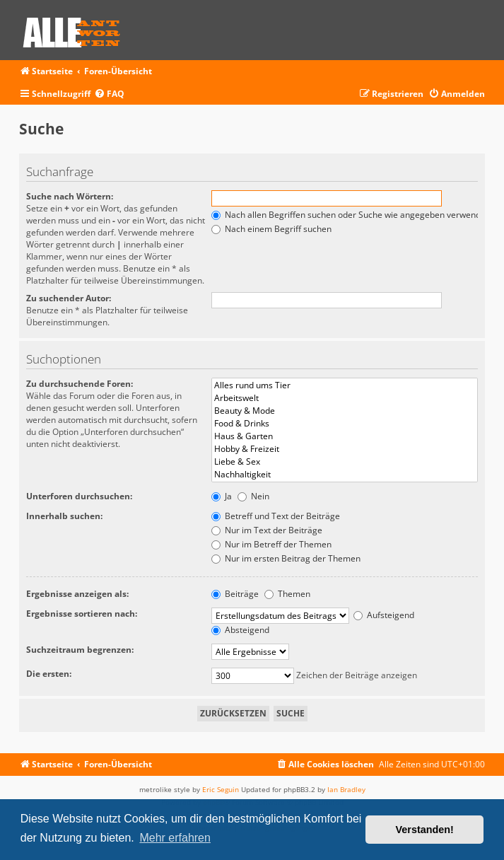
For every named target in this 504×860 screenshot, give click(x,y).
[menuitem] (109, 94)
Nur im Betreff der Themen (271, 544)
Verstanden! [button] (425, 830)
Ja (222, 496)
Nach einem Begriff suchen (271, 229)
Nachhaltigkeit (345, 475)
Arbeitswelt (345, 398)
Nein (253, 496)
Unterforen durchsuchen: (79, 496)
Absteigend (240, 630)
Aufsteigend (384, 615)
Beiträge (235, 594)
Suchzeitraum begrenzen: (80, 650)
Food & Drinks (345, 424)
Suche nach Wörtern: (70, 196)
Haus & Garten (345, 436)
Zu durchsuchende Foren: (80, 384)
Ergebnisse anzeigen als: (77, 594)
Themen (287, 594)
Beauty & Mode (345, 411)
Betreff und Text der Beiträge (276, 516)
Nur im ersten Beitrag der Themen (286, 558)
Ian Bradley (346, 789)
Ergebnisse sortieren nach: (82, 614)
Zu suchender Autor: (69, 298)
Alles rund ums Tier (345, 385)
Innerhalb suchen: (64, 516)
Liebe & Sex (345, 462)
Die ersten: (49, 674)
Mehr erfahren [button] (175, 838)
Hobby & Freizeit (345, 449)
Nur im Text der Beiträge (267, 530)
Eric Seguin (221, 789)
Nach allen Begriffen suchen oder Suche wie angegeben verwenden (351, 215)
